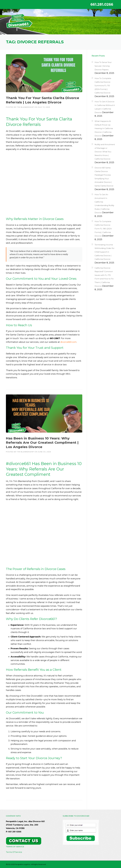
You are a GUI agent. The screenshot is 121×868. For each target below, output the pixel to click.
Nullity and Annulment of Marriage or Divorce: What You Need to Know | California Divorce (105, 152)
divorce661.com (68, 342)
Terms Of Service (14, 852)
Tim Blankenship (26, 107)
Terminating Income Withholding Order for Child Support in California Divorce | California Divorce (104, 252)
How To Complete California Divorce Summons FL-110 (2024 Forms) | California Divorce (103, 86)
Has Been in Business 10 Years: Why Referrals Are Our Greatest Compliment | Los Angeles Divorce (42, 443)
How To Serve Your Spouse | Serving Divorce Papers (103, 66)
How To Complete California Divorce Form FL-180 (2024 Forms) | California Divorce (103, 229)
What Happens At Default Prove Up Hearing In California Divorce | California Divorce (104, 128)
